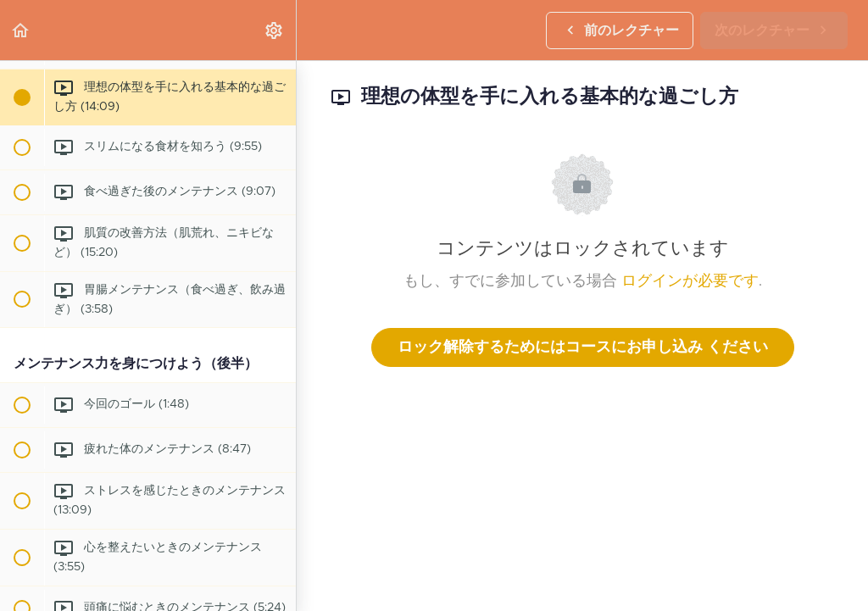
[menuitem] (275, 30)
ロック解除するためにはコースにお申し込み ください (583, 347)
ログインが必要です (690, 281)
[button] (21, 30)
